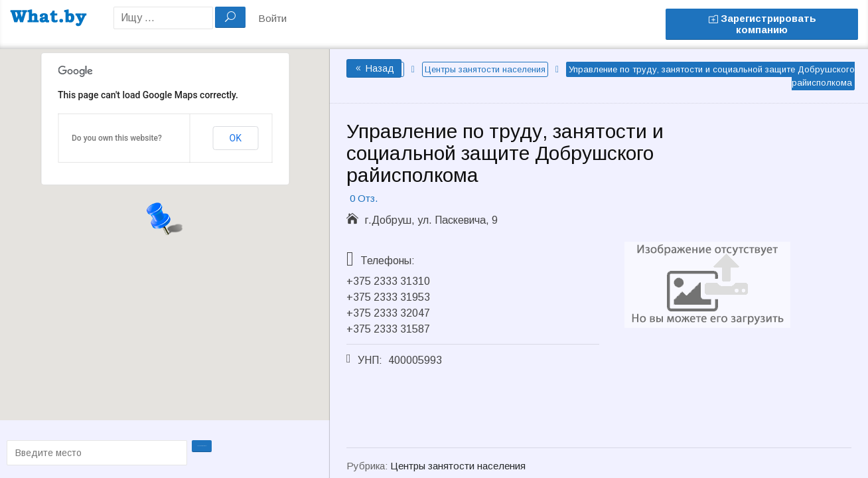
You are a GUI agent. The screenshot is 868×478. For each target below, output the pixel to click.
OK (236, 138)
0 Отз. (364, 198)
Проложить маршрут (203, 452)
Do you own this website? (117, 138)
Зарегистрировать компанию (762, 24)
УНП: (370, 360)
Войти (272, 18)
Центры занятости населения (485, 69)
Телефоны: (388, 261)
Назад (374, 68)
